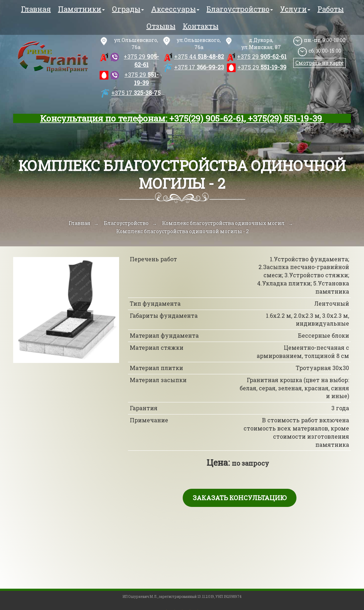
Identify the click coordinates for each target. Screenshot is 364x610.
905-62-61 (141, 60)
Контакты (201, 26)
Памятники (81, 9)
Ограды (128, 9)
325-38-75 (136, 93)
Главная (36, 9)
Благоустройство (240, 9)
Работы (331, 9)
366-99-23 (199, 67)
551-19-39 (141, 79)
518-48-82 (199, 56)
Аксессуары (175, 9)
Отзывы (161, 26)
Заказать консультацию (240, 498)
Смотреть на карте (320, 63)
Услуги (295, 9)
